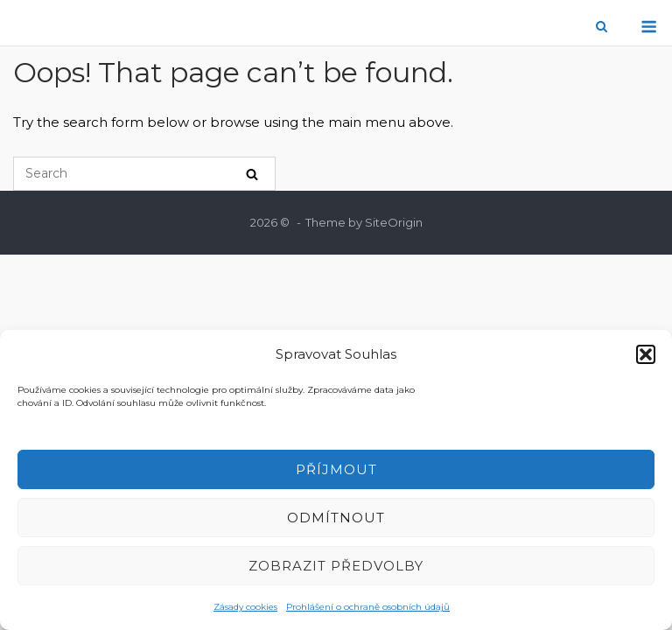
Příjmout (336, 469)
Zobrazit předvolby (336, 566)
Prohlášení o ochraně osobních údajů (368, 607)
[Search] (252, 174)
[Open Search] (602, 28)
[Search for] (144, 174)
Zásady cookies (245, 607)
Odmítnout (336, 518)
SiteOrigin (394, 222)
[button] (646, 354)
